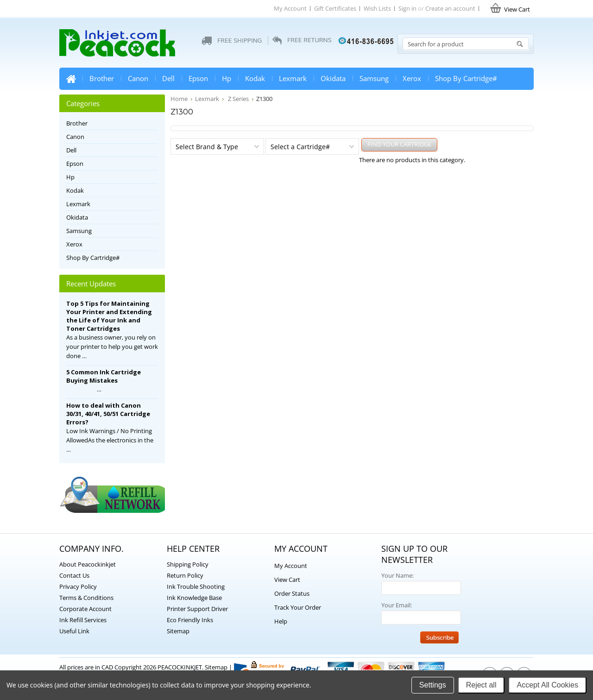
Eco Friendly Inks (190, 620)
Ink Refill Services (83, 620)
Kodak (255, 78)
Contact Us (74, 575)
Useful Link (74, 631)
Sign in (407, 8)
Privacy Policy (78, 586)
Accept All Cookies (547, 685)
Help (281, 621)
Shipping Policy (188, 564)
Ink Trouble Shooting (196, 586)
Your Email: (397, 605)
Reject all (481, 685)
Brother (102, 78)
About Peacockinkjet (88, 564)
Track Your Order (298, 607)
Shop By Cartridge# (466, 78)
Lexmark (293, 78)
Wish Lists (377, 8)
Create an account (450, 8)
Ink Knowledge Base (194, 598)
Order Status (292, 593)
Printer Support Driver (197, 609)
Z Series (238, 99)
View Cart (287, 580)
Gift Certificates (335, 8)
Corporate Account (85, 609)
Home (71, 79)
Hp (227, 78)
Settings (433, 685)
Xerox (412, 78)
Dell (168, 78)
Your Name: (397, 575)
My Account (290, 8)
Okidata (333, 78)
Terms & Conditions (86, 598)
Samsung (374, 78)
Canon (138, 78)
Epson (198, 78)
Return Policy (185, 575)
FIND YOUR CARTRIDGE (399, 144)
